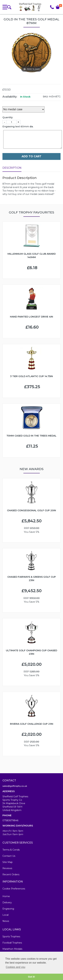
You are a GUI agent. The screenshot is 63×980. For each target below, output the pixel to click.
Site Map (8, 862)
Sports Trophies (11, 937)
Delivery (7, 902)
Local (5, 915)
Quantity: (8, 117)
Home (6, 896)
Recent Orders (11, 874)
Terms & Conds (11, 850)
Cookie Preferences (14, 889)
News (6, 921)
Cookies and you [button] (15, 967)
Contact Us (9, 856)
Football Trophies (12, 943)
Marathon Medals (12, 949)
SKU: (46, 97)
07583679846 (10, 820)
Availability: (10, 97)
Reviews (7, 868)
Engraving (8, 909)
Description (12, 168)
